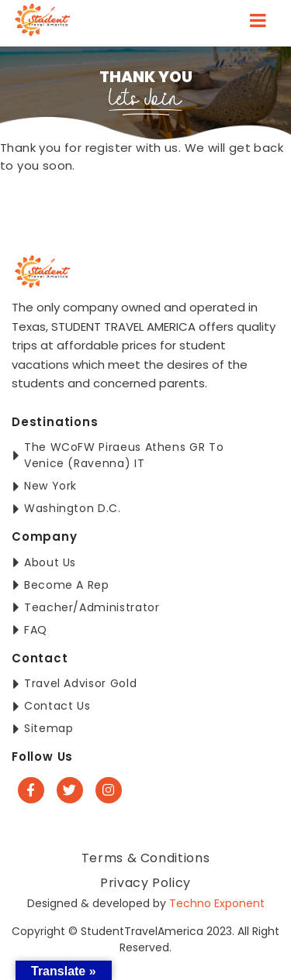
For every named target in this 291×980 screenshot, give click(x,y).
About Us (50, 562)
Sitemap (48, 728)
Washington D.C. (73, 508)
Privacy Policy (145, 883)
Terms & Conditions (146, 858)
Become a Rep (67, 585)
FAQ (36, 630)
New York (50, 486)
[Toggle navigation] (258, 23)
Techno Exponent (217, 903)
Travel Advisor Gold (80, 683)
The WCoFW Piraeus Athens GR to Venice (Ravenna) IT (124, 455)
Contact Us (57, 706)
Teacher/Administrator (92, 607)
